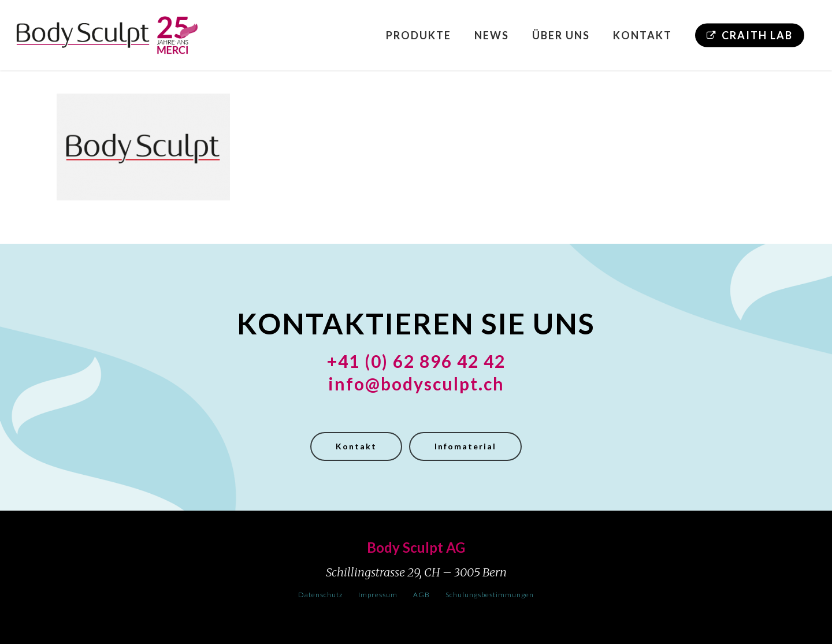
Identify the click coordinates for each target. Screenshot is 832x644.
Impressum (378, 595)
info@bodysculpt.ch (416, 384)
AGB (421, 595)
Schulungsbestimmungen (490, 595)
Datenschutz (320, 595)
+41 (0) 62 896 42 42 (416, 361)
